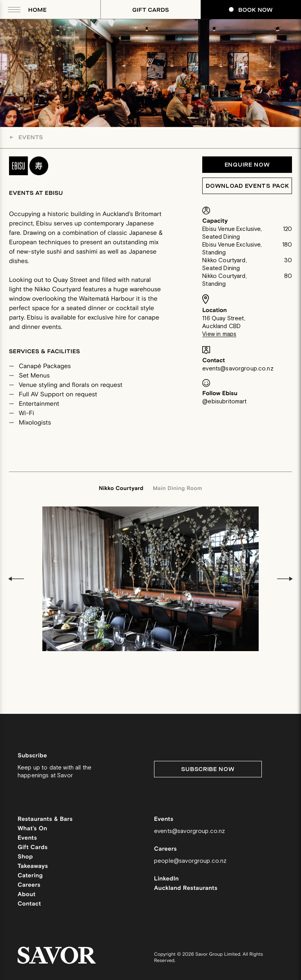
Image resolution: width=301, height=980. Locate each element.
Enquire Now (247, 165)
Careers (29, 885)
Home (37, 10)
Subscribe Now (208, 769)
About (27, 895)
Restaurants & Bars (45, 819)
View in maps (219, 334)
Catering (30, 876)
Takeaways (33, 867)
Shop (25, 857)
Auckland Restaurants (186, 888)
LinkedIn (166, 879)
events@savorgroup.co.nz (238, 369)
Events (26, 137)
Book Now (251, 10)
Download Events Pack (247, 186)
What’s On (33, 829)
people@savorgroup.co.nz (190, 861)
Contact (29, 904)
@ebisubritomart (224, 402)
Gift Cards (151, 10)
